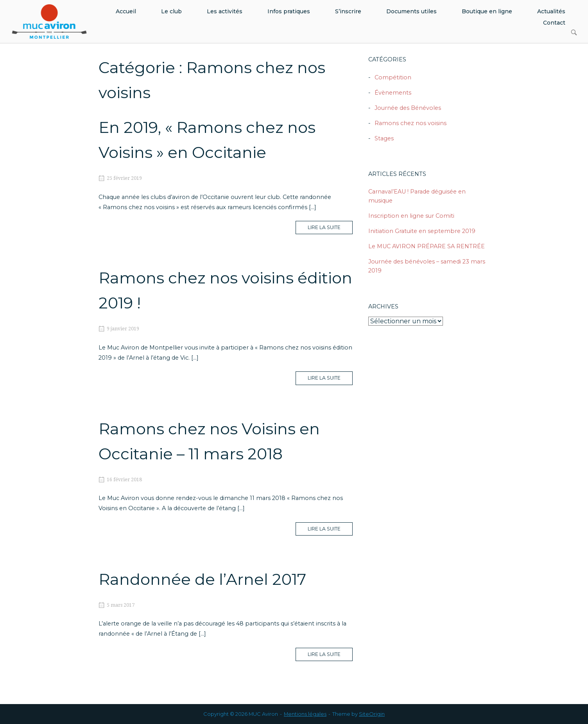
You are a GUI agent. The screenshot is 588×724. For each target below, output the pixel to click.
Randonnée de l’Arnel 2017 (202, 579)
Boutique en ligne (487, 11)
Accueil (126, 11)
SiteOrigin (372, 714)
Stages (384, 138)
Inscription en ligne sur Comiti (411, 216)
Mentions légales (305, 714)
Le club (171, 11)
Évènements (393, 93)
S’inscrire (348, 11)
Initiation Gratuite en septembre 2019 (422, 231)
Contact (554, 23)
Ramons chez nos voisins (411, 123)
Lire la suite (330, 229)
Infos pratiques (289, 11)
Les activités (225, 11)
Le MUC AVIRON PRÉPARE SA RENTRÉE (427, 246)
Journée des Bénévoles (408, 108)
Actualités (551, 11)
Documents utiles (411, 11)
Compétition (393, 77)
